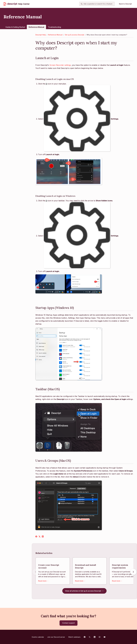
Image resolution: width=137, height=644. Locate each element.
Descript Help (41, 35)
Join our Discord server (56, 637)
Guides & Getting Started (15, 27)
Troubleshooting (54, 27)
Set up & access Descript (75, 35)
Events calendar (38, 637)
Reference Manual (36, 27)
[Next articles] (133, 572)
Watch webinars (74, 637)
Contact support (69, 623)
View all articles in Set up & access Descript (84, 591)
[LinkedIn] (43, 537)
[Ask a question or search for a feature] (97, 4)
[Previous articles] (36, 572)
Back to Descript (125, 4)
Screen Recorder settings (60, 65)
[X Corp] (40, 537)
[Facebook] (36, 537)
